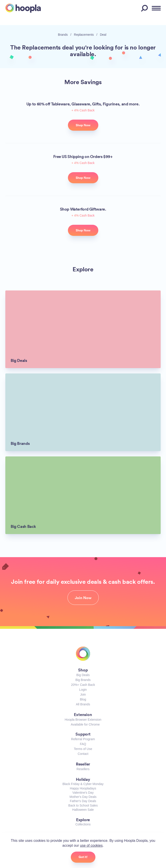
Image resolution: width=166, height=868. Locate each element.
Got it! (83, 857)
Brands (63, 35)
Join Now (83, 598)
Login (83, 690)
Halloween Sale (83, 810)
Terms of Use (83, 749)
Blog (83, 699)
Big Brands (83, 680)
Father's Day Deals (83, 801)
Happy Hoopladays (83, 788)
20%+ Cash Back (83, 685)
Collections (83, 824)
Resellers (83, 769)
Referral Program (83, 739)
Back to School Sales (83, 805)
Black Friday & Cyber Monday (83, 784)
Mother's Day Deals (83, 797)
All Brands (83, 704)
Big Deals (83, 675)
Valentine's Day (83, 793)
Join (83, 694)
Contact (83, 754)
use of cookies (91, 845)
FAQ (83, 744)
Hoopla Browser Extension (83, 720)
